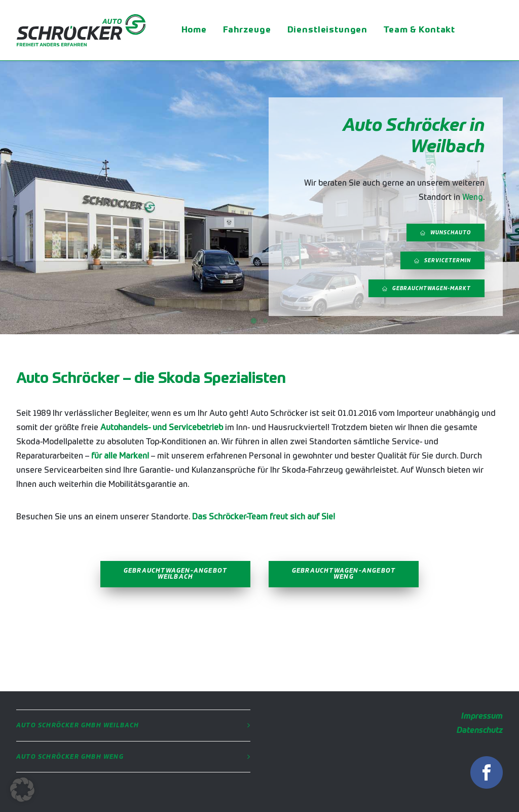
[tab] (133, 726)
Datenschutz (480, 731)
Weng (473, 198)
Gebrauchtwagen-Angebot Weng (345, 574)
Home (194, 30)
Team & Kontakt (419, 30)
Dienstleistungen (328, 30)
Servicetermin (442, 261)
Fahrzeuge (247, 30)
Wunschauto (446, 233)
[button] (22, 790)
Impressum (482, 717)
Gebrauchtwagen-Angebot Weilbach (177, 574)
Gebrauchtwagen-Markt (427, 289)
